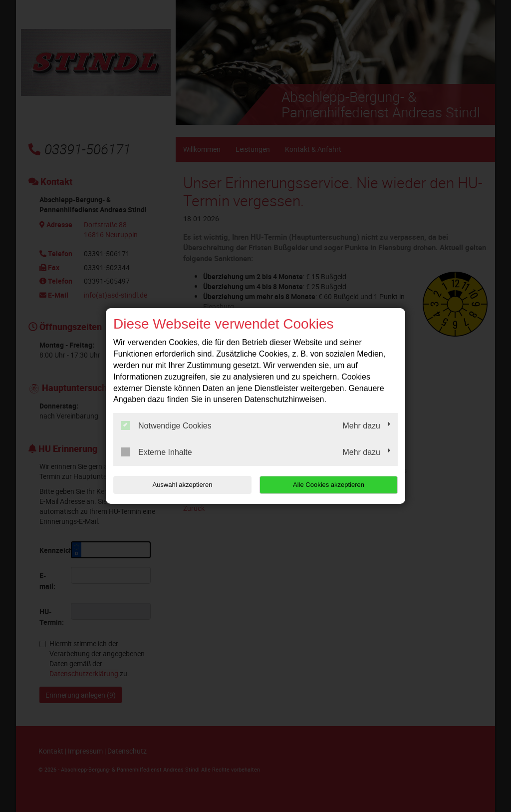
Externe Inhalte (156, 452)
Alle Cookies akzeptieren (334, 485)
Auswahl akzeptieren (177, 485)
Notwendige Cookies (166, 425)
